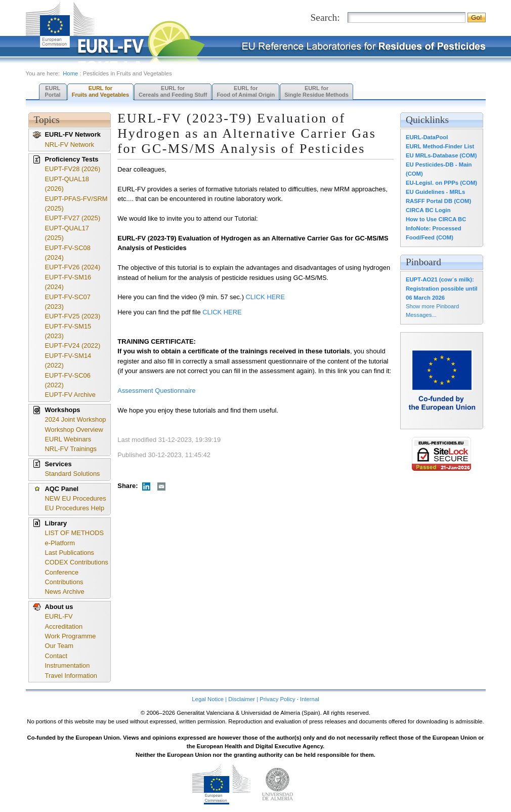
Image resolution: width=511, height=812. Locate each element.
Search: (325, 17)
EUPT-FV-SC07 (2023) (68, 302)
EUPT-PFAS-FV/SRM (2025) (76, 204)
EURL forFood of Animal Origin (246, 91)
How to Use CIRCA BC (436, 219)
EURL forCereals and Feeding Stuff (173, 91)
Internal (310, 699)
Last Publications (70, 553)
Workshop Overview (74, 430)
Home (70, 73)
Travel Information (71, 676)
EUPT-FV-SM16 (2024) (68, 282)
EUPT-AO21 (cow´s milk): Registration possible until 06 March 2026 (442, 289)
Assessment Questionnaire (156, 391)
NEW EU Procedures (76, 498)
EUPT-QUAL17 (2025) (67, 233)
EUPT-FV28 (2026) (73, 169)
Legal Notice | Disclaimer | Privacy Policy (243, 699)
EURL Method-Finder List (440, 146)
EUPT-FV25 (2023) (73, 316)
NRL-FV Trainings (71, 449)
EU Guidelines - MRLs (435, 192)
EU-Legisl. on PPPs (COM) (441, 183)
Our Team (59, 646)
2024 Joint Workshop (76, 419)
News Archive (65, 592)
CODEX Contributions (77, 562)
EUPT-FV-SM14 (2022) (68, 360)
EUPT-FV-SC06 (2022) (68, 380)
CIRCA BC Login (428, 210)
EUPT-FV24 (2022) (73, 346)
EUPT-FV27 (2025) (73, 218)
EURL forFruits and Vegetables (100, 91)
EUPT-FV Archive (70, 395)
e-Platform (60, 543)
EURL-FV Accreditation (64, 621)
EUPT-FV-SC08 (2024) (68, 253)
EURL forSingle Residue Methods (316, 91)
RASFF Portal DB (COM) (438, 201)
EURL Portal (53, 91)
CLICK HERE (266, 297)
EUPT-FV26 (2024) (73, 267)
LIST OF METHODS (75, 533)
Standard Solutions (73, 474)
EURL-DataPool (427, 137)
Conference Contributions (64, 577)
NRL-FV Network (70, 145)
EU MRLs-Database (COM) (441, 155)
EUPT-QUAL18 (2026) (67, 184)
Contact (56, 656)
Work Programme (71, 636)
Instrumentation (68, 665)
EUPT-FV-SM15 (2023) (68, 331)
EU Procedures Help (75, 508)
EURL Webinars (68, 439)
